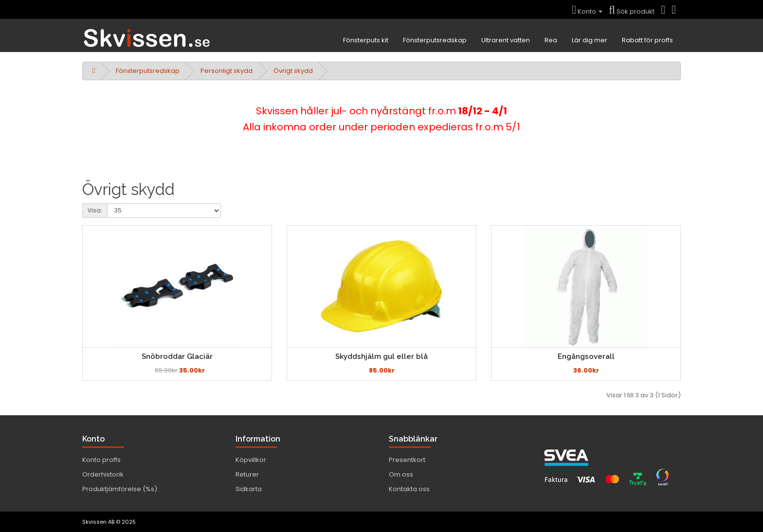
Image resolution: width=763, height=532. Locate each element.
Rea (551, 40)
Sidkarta (249, 489)
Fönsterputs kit (366, 40)
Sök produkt (632, 11)
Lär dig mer (590, 40)
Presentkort (407, 460)
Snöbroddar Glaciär (177, 356)
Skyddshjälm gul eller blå (381, 356)
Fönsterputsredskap (435, 40)
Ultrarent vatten (506, 40)
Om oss (401, 474)
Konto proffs (101, 460)
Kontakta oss (409, 489)
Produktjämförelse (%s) (120, 489)
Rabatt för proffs (647, 40)
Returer (247, 474)
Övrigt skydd (293, 71)
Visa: (95, 210)
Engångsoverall (586, 356)
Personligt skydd (227, 71)
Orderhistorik (103, 474)
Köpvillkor (251, 460)
